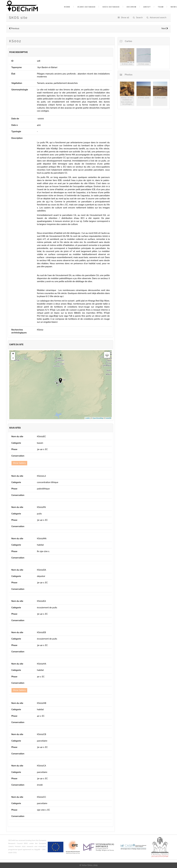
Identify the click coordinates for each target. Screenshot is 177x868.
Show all (125, 18)
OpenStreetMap (98, 418)
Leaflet (87, 418)
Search (139, 18)
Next (165, 28)
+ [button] (13, 354)
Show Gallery (19, 463)
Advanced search (158, 18)
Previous (14, 28)
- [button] (13, 358)
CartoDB (108, 418)
